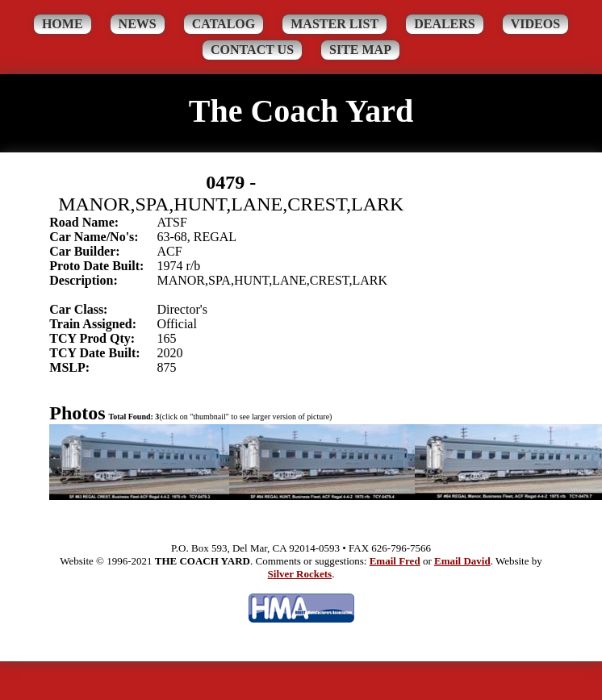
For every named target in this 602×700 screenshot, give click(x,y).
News (138, 24)
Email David (462, 561)
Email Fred (395, 561)
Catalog (224, 24)
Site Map (360, 50)
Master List (334, 24)
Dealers (445, 24)
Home (63, 24)
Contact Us (252, 50)
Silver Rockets (300, 574)
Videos (535, 24)
